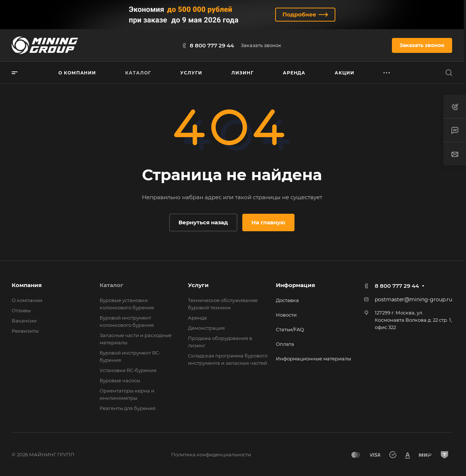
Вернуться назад (203, 222)
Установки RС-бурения (128, 370)
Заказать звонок (261, 45)
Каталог (111, 285)
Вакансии (24, 321)
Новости (286, 315)
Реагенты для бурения (128, 408)
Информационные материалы (313, 359)
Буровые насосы (120, 380)
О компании (27, 300)
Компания (27, 285)
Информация (295, 285)
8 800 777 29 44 (212, 45)
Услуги (198, 285)
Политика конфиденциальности (211, 454)
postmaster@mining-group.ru (413, 299)
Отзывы (21, 310)
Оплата (285, 344)
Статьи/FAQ (290, 329)
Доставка (287, 300)
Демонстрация (206, 328)
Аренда (197, 318)
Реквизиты (25, 331)
